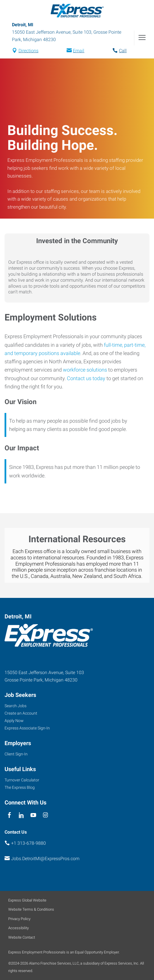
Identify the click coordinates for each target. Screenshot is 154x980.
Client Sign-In (16, 754)
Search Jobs (16, 706)
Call (123, 51)
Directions (28, 51)
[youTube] (33, 815)
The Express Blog (20, 787)
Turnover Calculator (22, 780)
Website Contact (22, 937)
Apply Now (14, 721)
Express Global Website (27, 900)
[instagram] (45, 815)
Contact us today (86, 378)
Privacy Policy (19, 919)
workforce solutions (85, 370)
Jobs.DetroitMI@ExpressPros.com (45, 859)
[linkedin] (21, 815)
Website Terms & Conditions (31, 909)
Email (79, 51)
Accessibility (19, 928)
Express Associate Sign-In (27, 728)
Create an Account (21, 713)
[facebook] (9, 815)
